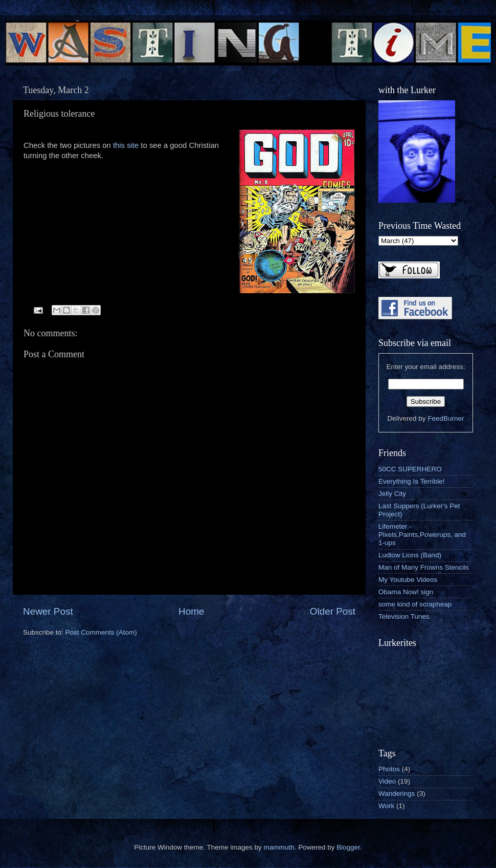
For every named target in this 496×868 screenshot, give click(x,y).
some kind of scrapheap (415, 604)
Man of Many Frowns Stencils (424, 567)
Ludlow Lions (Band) (410, 555)
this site (126, 145)
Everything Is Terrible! (412, 481)
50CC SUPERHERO (410, 469)
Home (191, 611)
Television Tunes (404, 616)
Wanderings (397, 794)
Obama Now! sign (406, 592)
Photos (389, 769)
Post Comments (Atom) (101, 632)
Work (386, 806)
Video (387, 781)
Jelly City (392, 494)
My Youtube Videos (408, 580)
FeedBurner (446, 418)
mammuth (279, 847)
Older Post (333, 611)
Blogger (348, 847)
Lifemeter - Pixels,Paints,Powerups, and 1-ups (422, 535)
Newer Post (48, 611)
